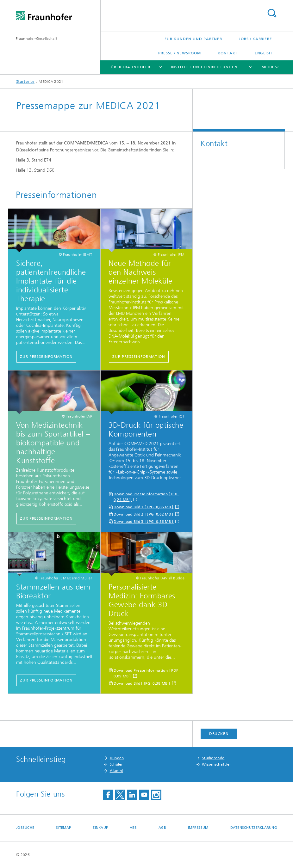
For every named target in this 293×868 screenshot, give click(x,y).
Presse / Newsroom (179, 53)
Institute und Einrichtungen (204, 67)
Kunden (117, 758)
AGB (162, 828)
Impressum (198, 828)
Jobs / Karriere (256, 39)
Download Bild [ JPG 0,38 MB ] (142, 683)
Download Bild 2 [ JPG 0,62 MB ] (144, 514)
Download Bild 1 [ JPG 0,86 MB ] (144, 507)
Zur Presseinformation (46, 680)
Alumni (116, 771)
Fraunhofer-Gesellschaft (37, 39)
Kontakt (228, 53)
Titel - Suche (272, 13)
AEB (133, 828)
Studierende (213, 758)
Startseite (25, 82)
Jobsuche (25, 828)
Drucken (219, 734)
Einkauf (100, 828)
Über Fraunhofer (131, 67)
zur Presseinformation (46, 357)
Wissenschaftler (217, 764)
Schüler (116, 764)
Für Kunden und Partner (193, 39)
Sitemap (63, 828)
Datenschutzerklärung (254, 828)
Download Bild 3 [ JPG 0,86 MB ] (144, 522)
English (263, 53)
